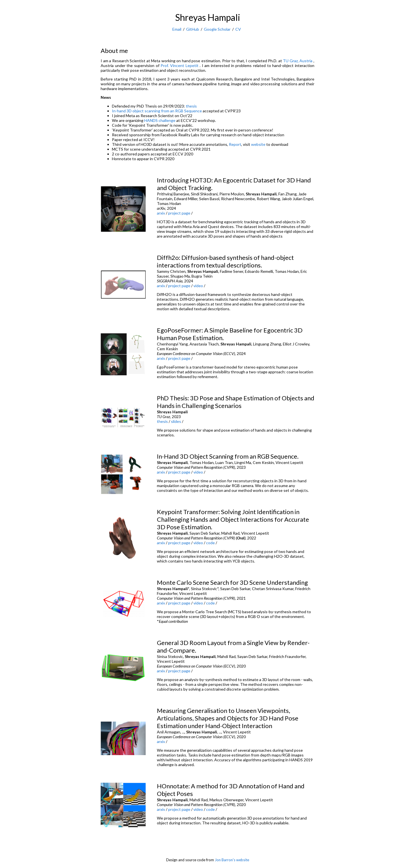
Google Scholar (217, 29)
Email (177, 29)
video (198, 286)
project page (179, 213)
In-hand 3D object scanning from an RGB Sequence (157, 111)
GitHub (193, 29)
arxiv (161, 213)
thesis (191, 106)
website (258, 144)
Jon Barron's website (232, 860)
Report (235, 144)
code (210, 543)
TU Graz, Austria (298, 61)
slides (176, 421)
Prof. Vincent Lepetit (180, 65)
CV (238, 29)
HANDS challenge (160, 120)
